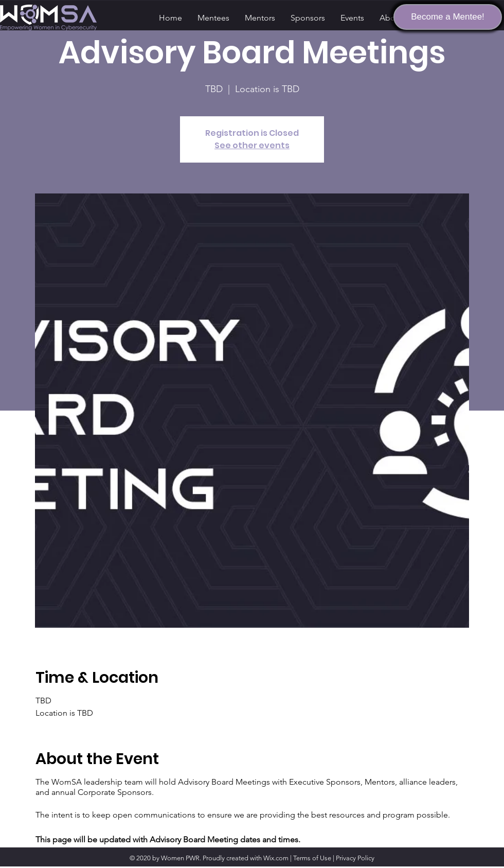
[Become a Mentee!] (448, 17)
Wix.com (276, 858)
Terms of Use (312, 858)
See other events (252, 145)
